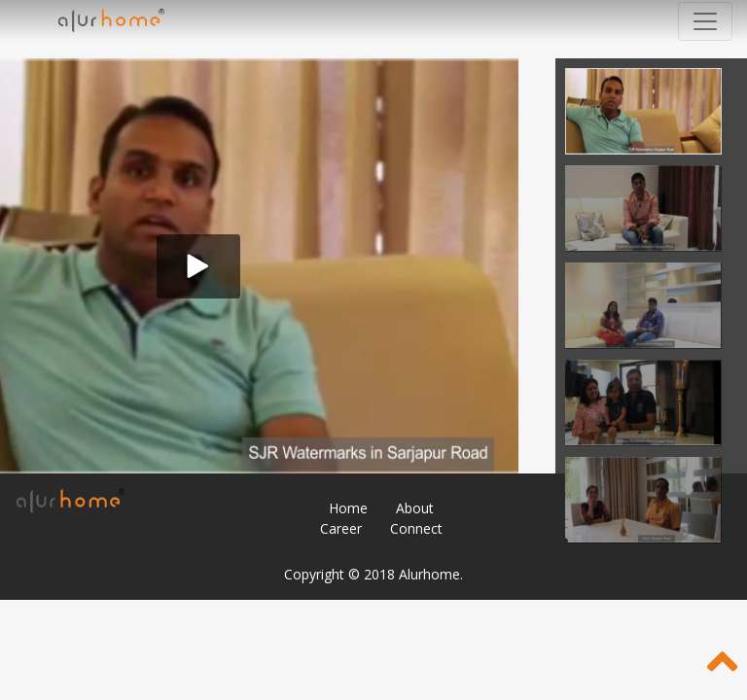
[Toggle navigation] (705, 21)
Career (341, 528)
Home (348, 508)
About (415, 508)
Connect (416, 528)
